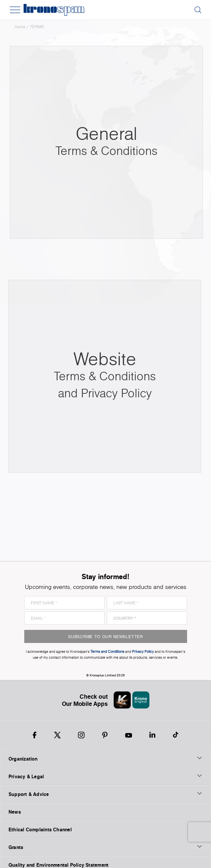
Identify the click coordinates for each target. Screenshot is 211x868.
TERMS (37, 27)
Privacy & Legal (105, 776)
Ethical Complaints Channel (40, 830)
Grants (105, 847)
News (15, 812)
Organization (105, 759)
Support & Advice (105, 794)
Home (20, 27)
